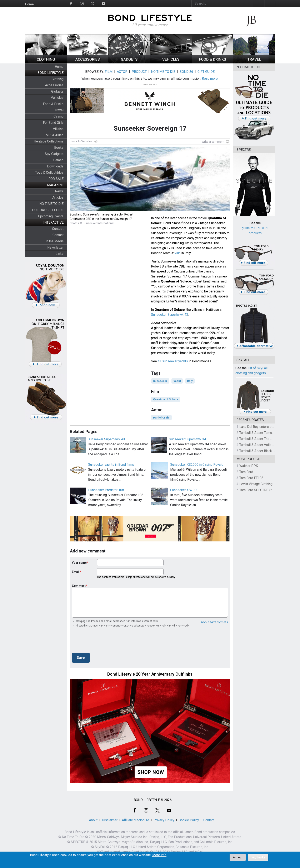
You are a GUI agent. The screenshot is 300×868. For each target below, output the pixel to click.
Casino (59, 116)
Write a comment (213, 142)
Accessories (54, 85)
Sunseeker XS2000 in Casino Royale (197, 465)
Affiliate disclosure (136, 820)
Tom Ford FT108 (251, 478)
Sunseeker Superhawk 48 (106, 439)
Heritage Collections (49, 141)
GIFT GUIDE (206, 72)
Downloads (55, 166)
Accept (238, 857)
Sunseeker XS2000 (184, 490)
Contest (58, 229)
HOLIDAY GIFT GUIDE (48, 210)
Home (29, 4)
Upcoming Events (51, 216)
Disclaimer (110, 820)
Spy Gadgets (54, 154)
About (93, 820)
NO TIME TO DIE (51, 204)
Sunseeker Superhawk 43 (170, 315)
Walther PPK (249, 466)
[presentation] (104, 641)
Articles (58, 197)
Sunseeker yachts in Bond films (111, 465)
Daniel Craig (161, 418)
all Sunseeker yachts (173, 361)
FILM (109, 72)
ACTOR (122, 72)
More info (159, 855)
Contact (58, 235)
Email (76, 572)
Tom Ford (246, 472)
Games (58, 160)
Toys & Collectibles (49, 173)
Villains (58, 129)
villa (177, 253)
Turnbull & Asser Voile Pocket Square (267, 445)
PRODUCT (139, 72)
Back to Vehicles (82, 141)
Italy (190, 381)
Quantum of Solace (166, 399)
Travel (59, 110)
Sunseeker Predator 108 (106, 490)
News (59, 191)
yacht (177, 381)
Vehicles (57, 98)
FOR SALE (56, 179)
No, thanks (258, 857)
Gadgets (57, 91)
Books (59, 148)
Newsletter (55, 247)
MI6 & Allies (55, 135)
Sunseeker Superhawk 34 (187, 439)
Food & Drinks (53, 104)
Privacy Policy (164, 820)
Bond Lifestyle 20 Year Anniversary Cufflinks (150, 674)
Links (60, 254)
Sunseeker (160, 381)
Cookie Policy (189, 820)
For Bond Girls (53, 123)
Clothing (58, 79)
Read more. (210, 79)
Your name (79, 563)
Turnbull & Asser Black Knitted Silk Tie (267, 451)
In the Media (54, 241)
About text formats (214, 622)
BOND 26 (186, 72)
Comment (79, 586)
